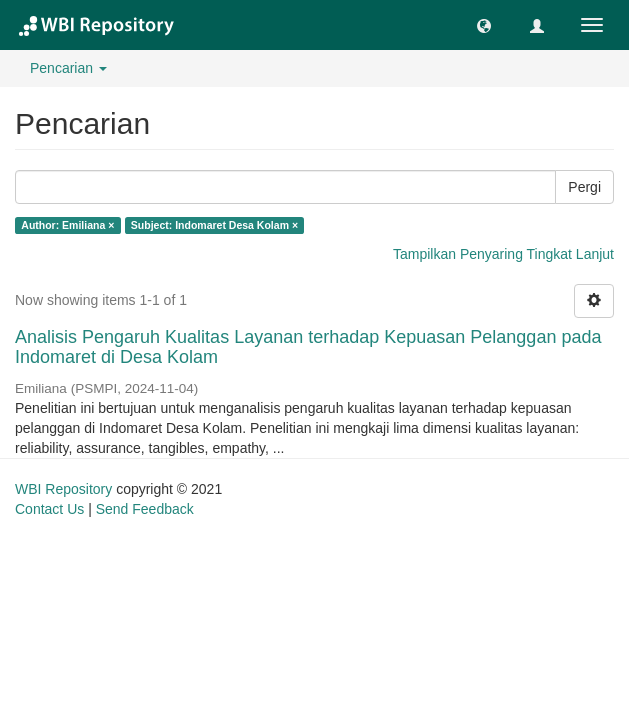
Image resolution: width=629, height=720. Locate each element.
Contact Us (49, 509)
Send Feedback (145, 509)
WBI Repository (63, 489)
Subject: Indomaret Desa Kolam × (214, 225)
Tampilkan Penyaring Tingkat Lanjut (503, 254)
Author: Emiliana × (67, 225)
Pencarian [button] (68, 68)
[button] (484, 25)
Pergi (584, 187)
